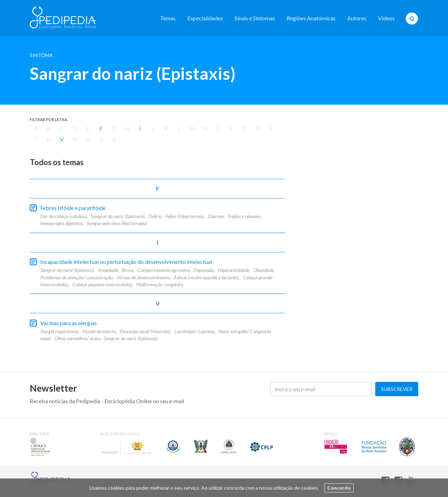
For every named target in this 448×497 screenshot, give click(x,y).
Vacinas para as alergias (69, 323)
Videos (386, 18)
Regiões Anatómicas (311, 18)
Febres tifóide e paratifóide (73, 208)
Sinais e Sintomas (255, 18)
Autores (357, 18)
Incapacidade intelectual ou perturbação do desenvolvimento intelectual (126, 262)
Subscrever (397, 389)
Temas (168, 18)
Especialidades (205, 18)
